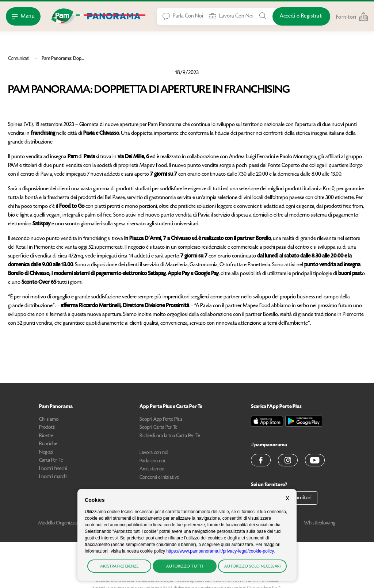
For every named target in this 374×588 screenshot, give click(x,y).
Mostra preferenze (119, 567)
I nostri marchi (53, 477)
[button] (261, 460)
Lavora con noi (154, 453)
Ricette (46, 436)
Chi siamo (49, 420)
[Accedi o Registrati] (301, 16)
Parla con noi (152, 461)
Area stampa (152, 469)
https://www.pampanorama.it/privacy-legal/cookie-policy (220, 551)
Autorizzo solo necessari (252, 567)
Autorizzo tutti (185, 567)
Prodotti (47, 428)
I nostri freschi (53, 469)
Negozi (46, 453)
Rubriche (48, 444)
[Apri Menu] (23, 16)
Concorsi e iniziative (159, 478)
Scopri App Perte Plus (161, 420)
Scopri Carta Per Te (158, 428)
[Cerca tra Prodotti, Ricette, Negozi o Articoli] (263, 16)
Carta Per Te (51, 461)
